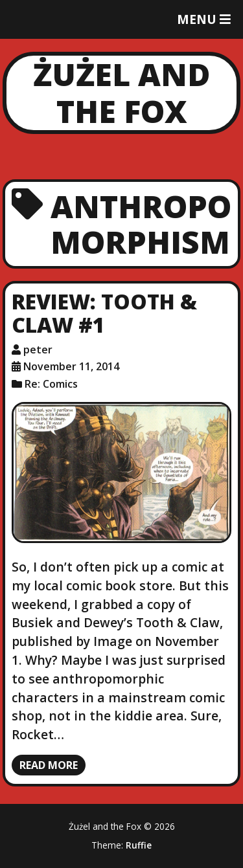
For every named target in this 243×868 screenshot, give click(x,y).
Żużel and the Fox (121, 93)
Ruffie (139, 845)
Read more (49, 765)
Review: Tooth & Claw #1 (104, 313)
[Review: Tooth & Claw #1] (122, 473)
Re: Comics (51, 384)
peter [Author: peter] (38, 350)
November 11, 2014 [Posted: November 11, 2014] (71, 366)
